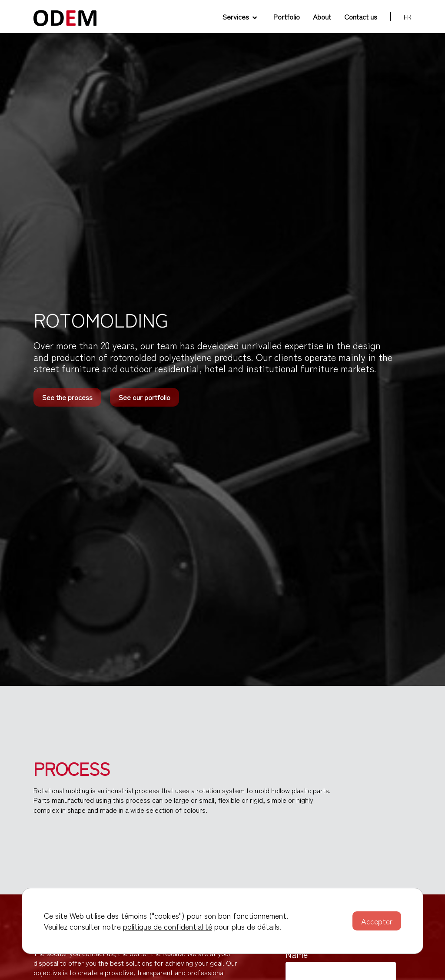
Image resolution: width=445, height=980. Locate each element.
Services (240, 17)
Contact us (361, 17)
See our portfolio (144, 397)
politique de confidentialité (168, 926)
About (322, 17)
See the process (67, 397)
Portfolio (287, 17)
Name (297, 954)
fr (408, 17)
